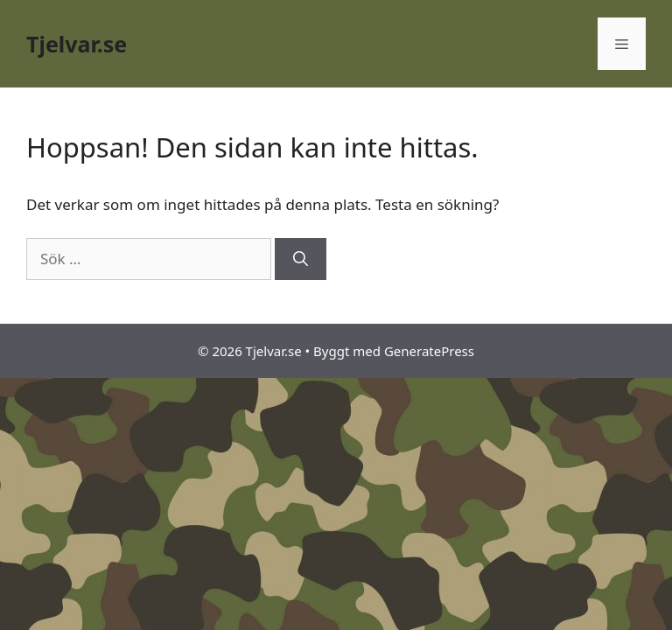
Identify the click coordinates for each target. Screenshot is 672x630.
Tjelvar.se (77, 44)
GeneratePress (429, 351)
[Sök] (301, 259)
